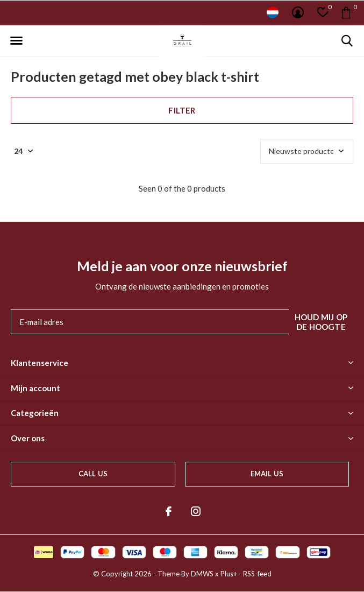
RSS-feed (257, 574)
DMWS (202, 574)
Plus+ (229, 574)
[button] (16, 41)
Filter (182, 110)
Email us (267, 474)
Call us (93, 474)
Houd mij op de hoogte (321, 322)
